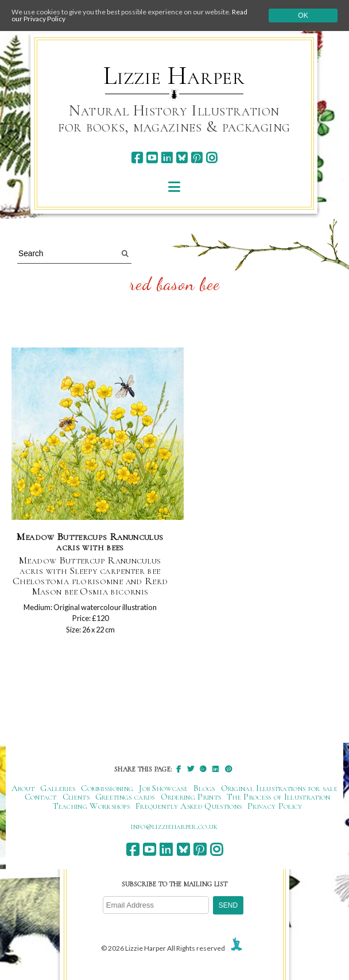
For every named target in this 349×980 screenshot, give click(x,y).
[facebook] (137, 158)
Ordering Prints (191, 797)
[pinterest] (197, 158)
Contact (41, 797)
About (23, 788)
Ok (303, 16)
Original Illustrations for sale (280, 788)
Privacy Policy (275, 806)
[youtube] (152, 158)
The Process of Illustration (278, 797)
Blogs (204, 788)
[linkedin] (167, 158)
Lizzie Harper (174, 76)
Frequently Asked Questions (189, 806)
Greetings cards (125, 797)
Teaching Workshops (92, 806)
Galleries (58, 788)
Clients (76, 797)
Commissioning (107, 788)
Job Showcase (163, 788)
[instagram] (212, 158)
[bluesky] (182, 158)
